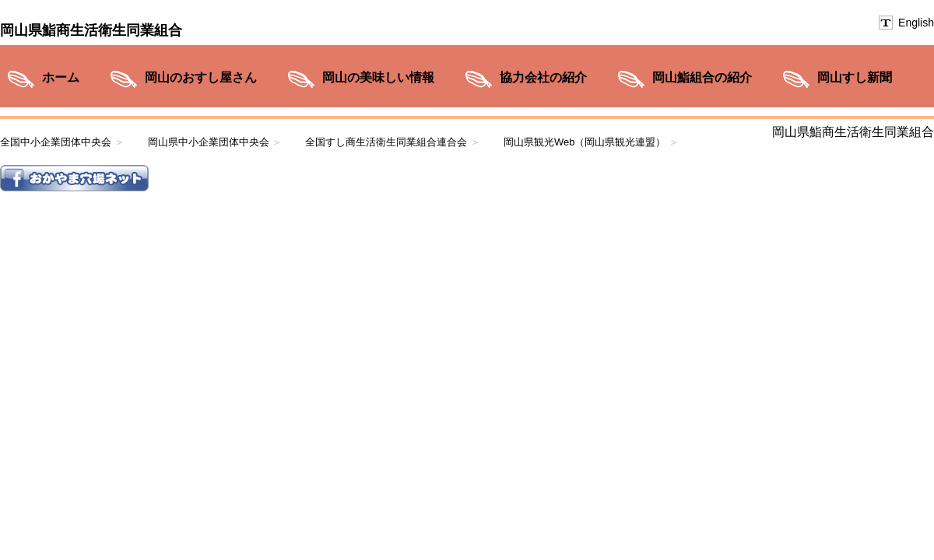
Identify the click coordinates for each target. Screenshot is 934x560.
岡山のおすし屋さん (201, 77)
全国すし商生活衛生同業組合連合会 (386, 142)
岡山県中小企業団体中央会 (209, 142)
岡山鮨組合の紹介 (702, 77)
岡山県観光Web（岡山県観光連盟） (585, 142)
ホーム (61, 77)
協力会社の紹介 (543, 77)
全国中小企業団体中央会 (56, 142)
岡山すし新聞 (855, 77)
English (916, 23)
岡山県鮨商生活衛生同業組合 (91, 30)
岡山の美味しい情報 (378, 77)
